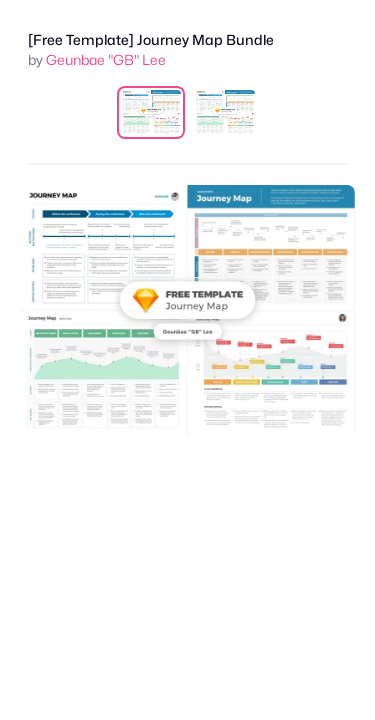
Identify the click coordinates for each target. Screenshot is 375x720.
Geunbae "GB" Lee (106, 59)
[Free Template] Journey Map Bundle (151, 39)
